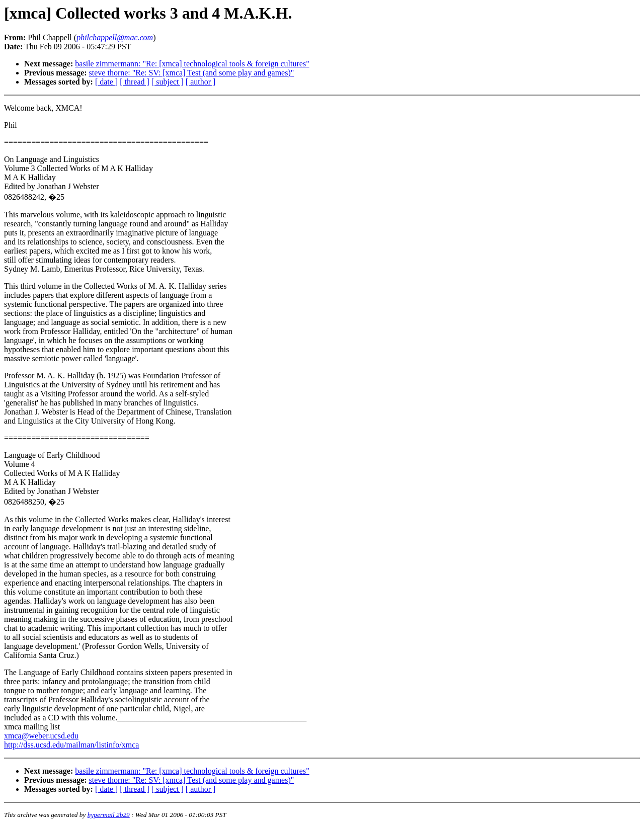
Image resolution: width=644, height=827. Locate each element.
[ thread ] (135, 82)
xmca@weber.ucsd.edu (41, 736)
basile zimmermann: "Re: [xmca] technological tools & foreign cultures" (192, 64)
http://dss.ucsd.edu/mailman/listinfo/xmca (71, 745)
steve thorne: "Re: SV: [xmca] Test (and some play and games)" (192, 73)
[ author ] (201, 82)
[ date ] (106, 82)
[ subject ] (168, 82)
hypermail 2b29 (109, 815)
